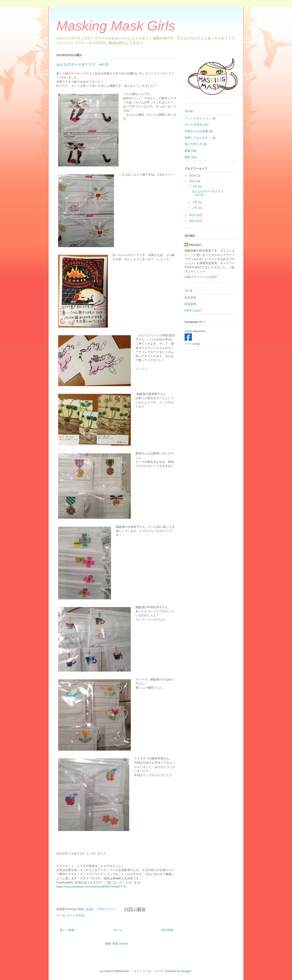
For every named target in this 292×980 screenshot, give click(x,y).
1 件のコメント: (107, 909)
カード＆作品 (76, 915)
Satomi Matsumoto (195, 331)
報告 (188, 157)
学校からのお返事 (196, 131)
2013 (193, 181)
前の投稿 (167, 930)
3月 (195, 186)
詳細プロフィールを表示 (201, 277)
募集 (188, 151)
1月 (195, 208)
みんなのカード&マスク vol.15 (82, 64)
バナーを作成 (192, 344)
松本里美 (191, 298)
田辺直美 (191, 304)
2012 (193, 215)
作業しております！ (198, 138)
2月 (195, 202)
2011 (193, 221)
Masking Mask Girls (116, 26)
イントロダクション (198, 118)
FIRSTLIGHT (193, 311)
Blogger (186, 971)
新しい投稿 (67, 930)
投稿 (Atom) (120, 944)
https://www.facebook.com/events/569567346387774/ (91, 887)
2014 (193, 175)
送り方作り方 (193, 144)
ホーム (118, 930)
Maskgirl (195, 245)
